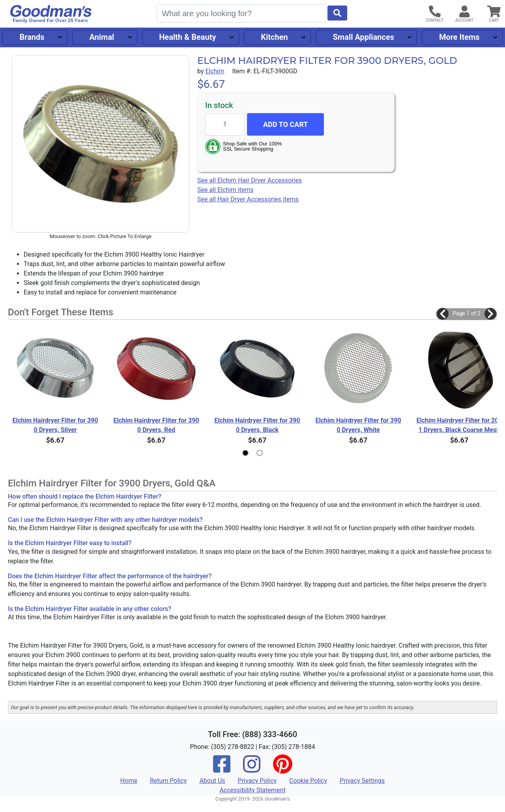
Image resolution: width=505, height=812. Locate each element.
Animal (102, 37)
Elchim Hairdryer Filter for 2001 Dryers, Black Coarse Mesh (459, 425)
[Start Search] (337, 13)
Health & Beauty (187, 37)
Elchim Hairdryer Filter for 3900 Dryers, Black (257, 425)
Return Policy (168, 781)
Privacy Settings (362, 781)
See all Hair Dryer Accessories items (248, 199)
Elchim (215, 71)
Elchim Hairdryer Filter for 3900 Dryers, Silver (55, 425)
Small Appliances (364, 37)
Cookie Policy (308, 781)
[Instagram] (252, 769)
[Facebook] (222, 769)
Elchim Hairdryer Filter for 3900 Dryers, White (358, 425)
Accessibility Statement (252, 790)
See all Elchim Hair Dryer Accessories (250, 180)
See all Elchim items (225, 190)
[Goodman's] (51, 14)
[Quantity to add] (225, 124)
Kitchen (274, 37)
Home (129, 781)
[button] (443, 314)
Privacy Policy (257, 781)
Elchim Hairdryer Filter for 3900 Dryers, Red (156, 425)
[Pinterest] (282, 769)
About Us (212, 781)
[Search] (241, 13)
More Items (459, 37)
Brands (32, 37)
